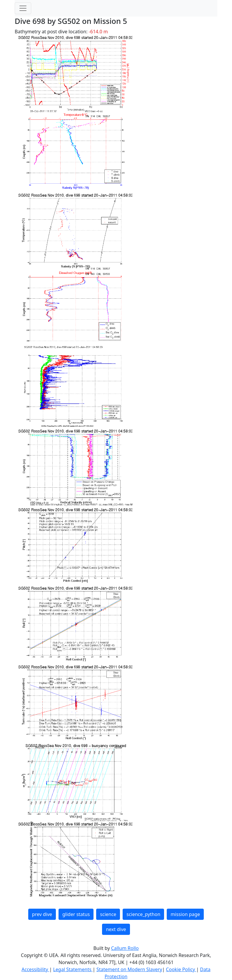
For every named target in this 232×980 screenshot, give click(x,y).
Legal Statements (73, 969)
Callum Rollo (125, 948)
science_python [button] (143, 914)
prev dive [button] (42, 914)
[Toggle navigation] (23, 8)
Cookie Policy (181, 969)
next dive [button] (116, 929)
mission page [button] (185, 914)
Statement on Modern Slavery (129, 969)
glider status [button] (76, 914)
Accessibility (35, 969)
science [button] (108, 914)
